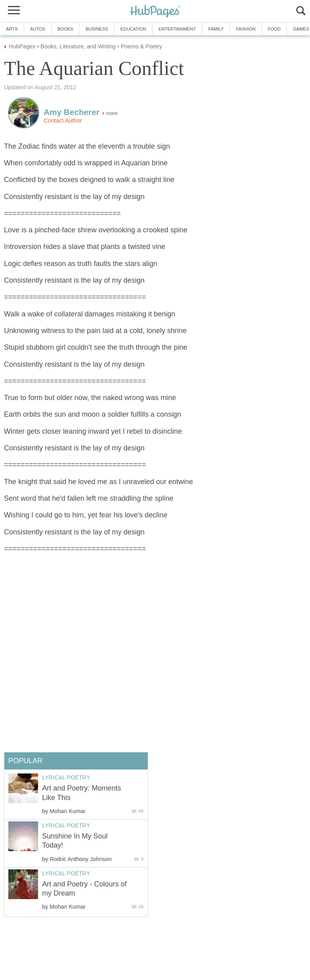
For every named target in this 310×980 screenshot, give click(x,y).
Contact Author (63, 121)
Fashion (245, 29)
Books (65, 29)
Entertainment (177, 29)
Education (133, 29)
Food (274, 29)
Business (97, 29)
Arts (12, 29)
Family (216, 29)
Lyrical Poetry (66, 777)
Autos (38, 29)
